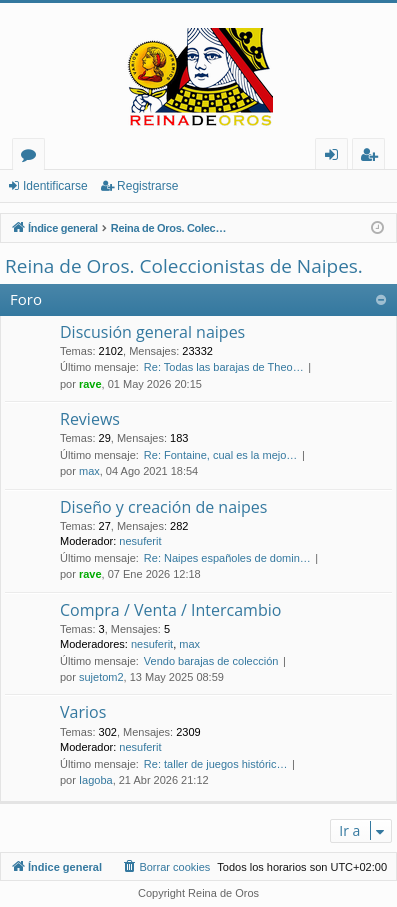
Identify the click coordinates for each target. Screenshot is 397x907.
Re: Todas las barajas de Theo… (224, 367)
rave (90, 384)
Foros (32, 157)
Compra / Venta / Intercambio (170, 610)
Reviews (90, 419)
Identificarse (55, 186)
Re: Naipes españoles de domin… (227, 558)
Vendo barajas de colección (211, 661)
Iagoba (96, 780)
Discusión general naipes (152, 332)
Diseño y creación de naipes (163, 507)
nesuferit (140, 541)
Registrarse (147, 186)
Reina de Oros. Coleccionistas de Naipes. (184, 266)
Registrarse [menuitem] (373, 157)
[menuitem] (165, 867)
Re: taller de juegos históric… (216, 764)
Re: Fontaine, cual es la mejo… (220, 455)
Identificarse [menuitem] (336, 157)
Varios (83, 712)
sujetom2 (101, 677)
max (89, 471)
